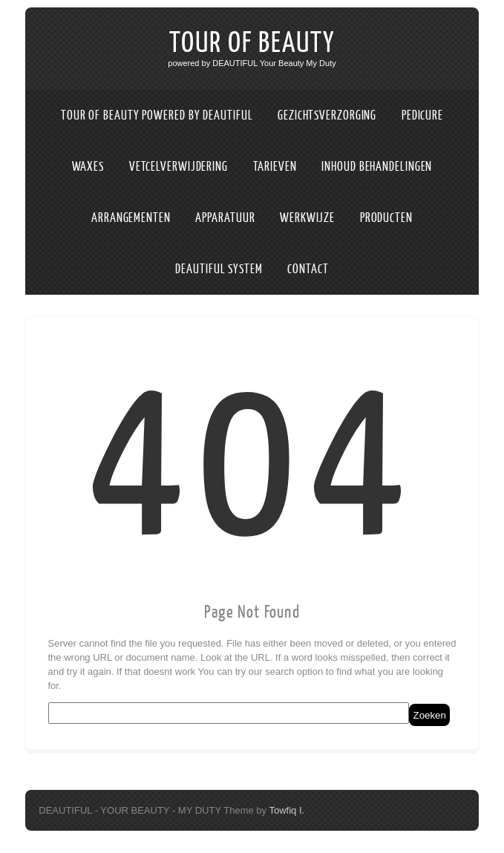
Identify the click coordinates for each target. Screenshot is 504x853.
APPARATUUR (225, 218)
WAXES (88, 167)
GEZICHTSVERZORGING (327, 115)
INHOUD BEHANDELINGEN (377, 167)
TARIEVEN (275, 167)
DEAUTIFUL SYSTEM (219, 269)
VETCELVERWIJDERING (179, 167)
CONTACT (308, 269)
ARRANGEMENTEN (131, 218)
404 (252, 464)
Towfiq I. (287, 810)
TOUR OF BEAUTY (252, 43)
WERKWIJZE (307, 218)
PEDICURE (422, 115)
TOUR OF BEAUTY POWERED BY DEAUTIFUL (157, 115)
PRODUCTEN (386, 218)
